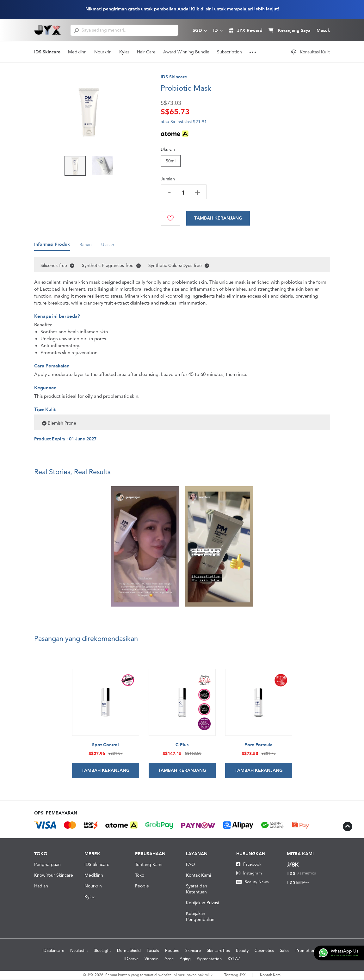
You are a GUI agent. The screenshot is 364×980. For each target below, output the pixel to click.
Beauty (242, 951)
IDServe (131, 960)
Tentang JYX (235, 976)
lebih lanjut (266, 9)
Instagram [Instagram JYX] (249, 874)
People (142, 887)
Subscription (229, 52)
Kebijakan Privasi (202, 904)
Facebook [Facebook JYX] (249, 865)
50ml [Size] (171, 161)
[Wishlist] (171, 218)
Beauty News (253, 883)
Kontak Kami (198, 876)
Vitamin (151, 960)
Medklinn (77, 52)
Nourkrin (103, 52)
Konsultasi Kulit (311, 52)
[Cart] (219, 218)
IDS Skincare (47, 52)
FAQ (191, 865)
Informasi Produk (52, 247)
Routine (172, 951)
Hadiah (41, 887)
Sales (285, 951)
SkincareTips (218, 951)
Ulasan (108, 247)
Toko (140, 876)
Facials (153, 951)
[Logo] (48, 30)
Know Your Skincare (54, 876)
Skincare (193, 951)
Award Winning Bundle (186, 52)
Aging (185, 960)
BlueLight (102, 951)
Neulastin (79, 951)
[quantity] (184, 193)
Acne (169, 960)
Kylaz (124, 52)
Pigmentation (209, 960)
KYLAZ (234, 960)
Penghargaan (47, 865)
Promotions (306, 951)
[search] (76, 30)
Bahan (86, 247)
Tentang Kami (149, 865)
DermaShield (129, 951)
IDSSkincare (53, 951)
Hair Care (146, 52)
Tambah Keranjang (219, 218)
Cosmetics (264, 951)
